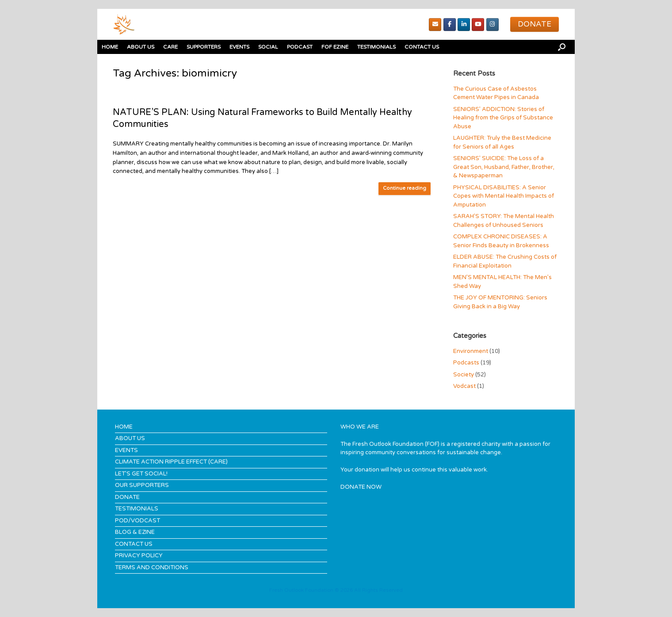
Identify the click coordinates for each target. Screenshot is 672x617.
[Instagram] (493, 25)
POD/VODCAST (137, 521)
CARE (170, 47)
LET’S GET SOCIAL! (141, 474)
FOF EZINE (335, 47)
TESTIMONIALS (376, 47)
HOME (110, 47)
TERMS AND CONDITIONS (152, 567)
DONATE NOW (361, 487)
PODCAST (300, 47)
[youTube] (478, 25)
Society (464, 375)
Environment (471, 351)
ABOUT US (141, 47)
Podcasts (466, 363)
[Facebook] (450, 25)
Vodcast (464, 386)
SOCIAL (268, 47)
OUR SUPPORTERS (142, 485)
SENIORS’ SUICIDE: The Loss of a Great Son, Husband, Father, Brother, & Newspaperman (504, 167)
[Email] (435, 25)
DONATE (127, 497)
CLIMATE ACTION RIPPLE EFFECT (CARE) (171, 462)
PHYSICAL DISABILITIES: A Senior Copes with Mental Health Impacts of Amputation (504, 196)
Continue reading (405, 188)
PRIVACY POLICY (139, 556)
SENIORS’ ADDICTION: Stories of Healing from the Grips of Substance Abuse (503, 118)
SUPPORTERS (204, 47)
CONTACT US (422, 47)
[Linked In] (464, 25)
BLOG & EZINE (135, 532)
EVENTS (239, 47)
